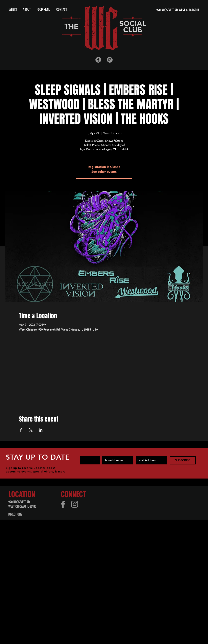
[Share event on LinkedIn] (41, 430)
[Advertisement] (70, 559)
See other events (104, 172)
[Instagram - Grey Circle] (110, 60)
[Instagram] (75, 504)
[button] (27, 9)
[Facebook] (63, 504)
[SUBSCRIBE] (183, 460)
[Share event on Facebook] (21, 430)
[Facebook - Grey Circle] (98, 60)
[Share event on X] (31, 430)
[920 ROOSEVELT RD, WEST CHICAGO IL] (160, 10)
